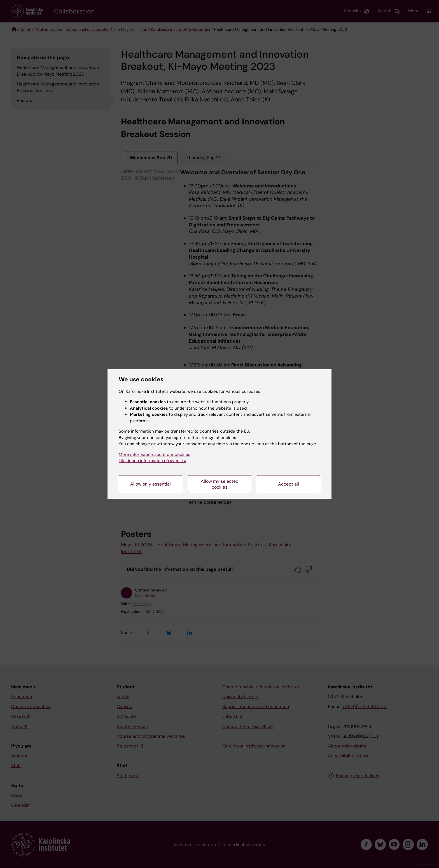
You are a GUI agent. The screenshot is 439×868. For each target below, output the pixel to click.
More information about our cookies (155, 454)
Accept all (289, 484)
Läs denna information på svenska (152, 461)
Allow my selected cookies (220, 484)
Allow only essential (150, 484)
